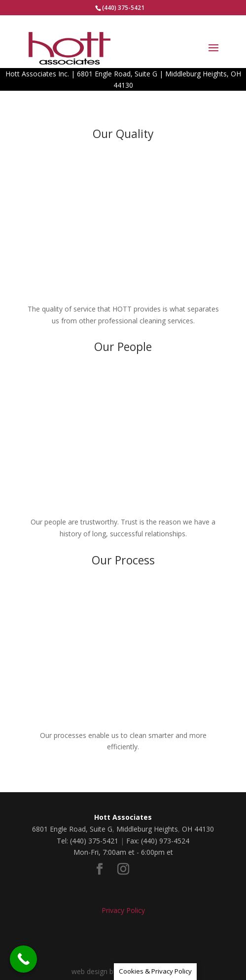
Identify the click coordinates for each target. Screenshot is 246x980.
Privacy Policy (123, 910)
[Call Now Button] (23, 959)
